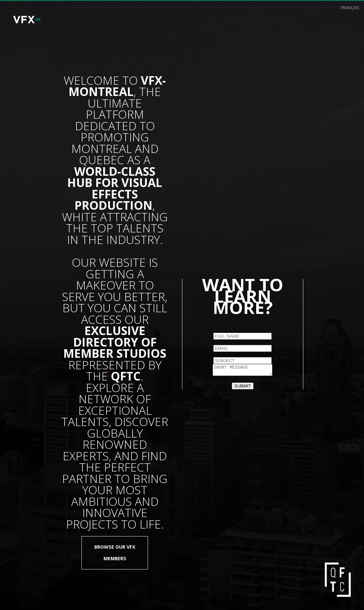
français (350, 8)
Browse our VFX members (115, 552)
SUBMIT (243, 387)
